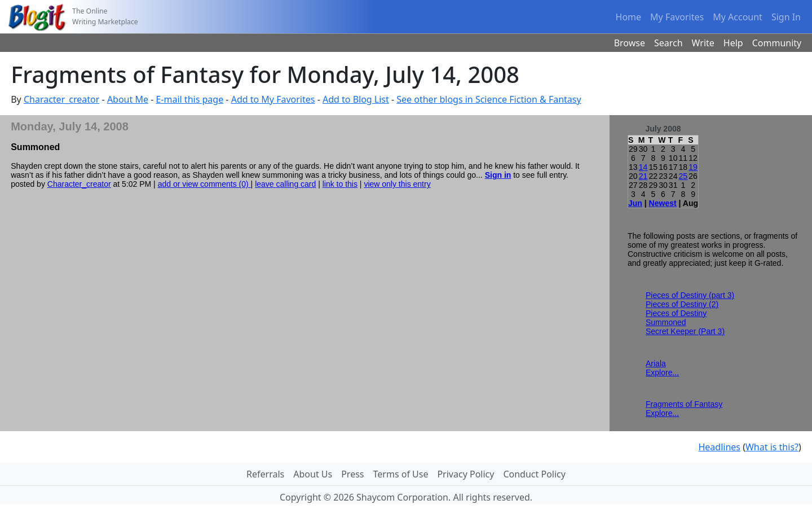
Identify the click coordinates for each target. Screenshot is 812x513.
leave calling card (285, 184)
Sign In (786, 17)
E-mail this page (189, 99)
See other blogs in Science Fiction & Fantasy (489, 99)
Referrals (265, 474)
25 (683, 176)
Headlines (719, 447)
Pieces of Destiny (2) (682, 304)
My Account (738, 17)
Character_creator (61, 99)
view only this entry (397, 184)
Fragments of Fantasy (684, 404)
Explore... (662, 372)
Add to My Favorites (273, 99)
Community (777, 43)
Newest (663, 203)
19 (693, 167)
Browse (630, 43)
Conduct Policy (534, 474)
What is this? (772, 447)
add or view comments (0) (204, 184)
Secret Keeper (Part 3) (685, 331)
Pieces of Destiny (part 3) (690, 295)
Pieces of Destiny (676, 313)
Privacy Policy (465, 474)
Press (352, 474)
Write (703, 43)
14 (643, 167)
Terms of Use (401, 474)
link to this (340, 184)
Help (733, 43)
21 (643, 176)
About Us (313, 474)
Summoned (666, 322)
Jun (635, 203)
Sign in (498, 175)
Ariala (656, 363)
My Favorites (677, 17)
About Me (128, 99)
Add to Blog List (356, 99)
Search (668, 43)
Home (629, 17)
